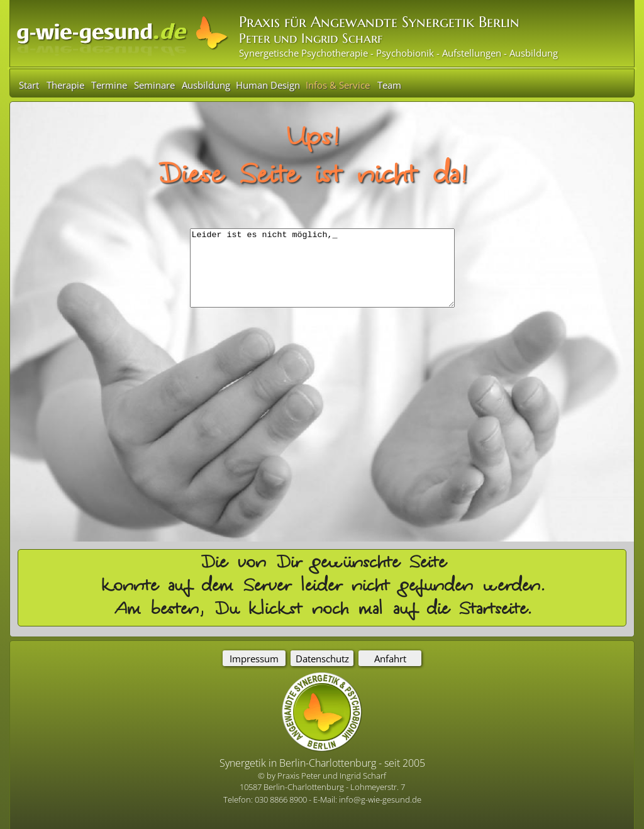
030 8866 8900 (282, 799)
